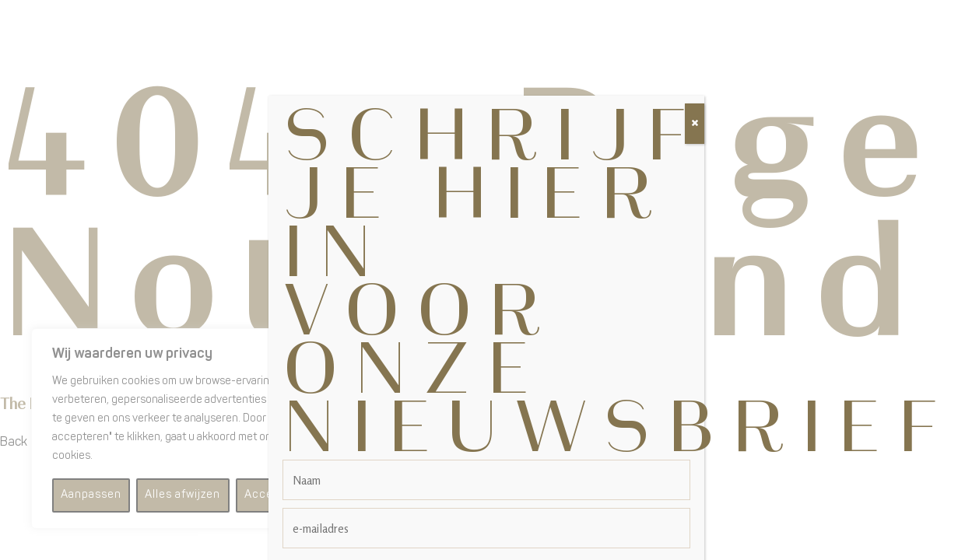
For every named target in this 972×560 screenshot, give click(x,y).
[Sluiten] (695, 106)
